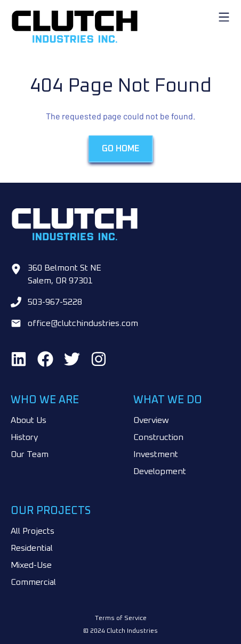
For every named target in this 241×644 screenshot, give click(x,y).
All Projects (33, 531)
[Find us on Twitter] (72, 359)
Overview (151, 420)
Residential (32, 548)
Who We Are (45, 400)
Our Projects (51, 511)
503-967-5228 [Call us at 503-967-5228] (55, 302)
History (24, 437)
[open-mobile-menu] (224, 17)
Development (160, 471)
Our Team (30, 454)
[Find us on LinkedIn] (19, 359)
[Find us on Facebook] (45, 359)
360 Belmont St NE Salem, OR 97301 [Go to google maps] (65, 274)
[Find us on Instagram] (99, 359)
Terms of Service (121, 618)
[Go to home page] (120, 27)
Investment (156, 454)
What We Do (168, 400)
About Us (29, 420)
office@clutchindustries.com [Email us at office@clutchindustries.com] (83, 323)
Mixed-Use (31, 565)
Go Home (120, 149)
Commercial (33, 582)
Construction (158, 437)
